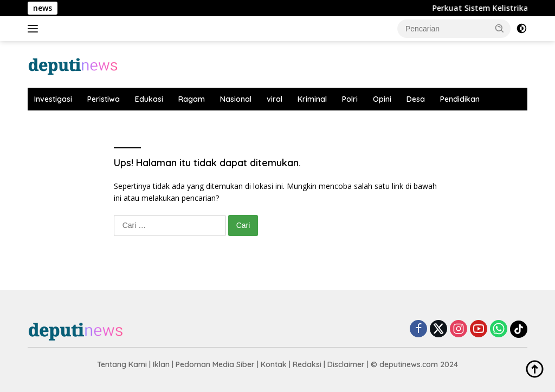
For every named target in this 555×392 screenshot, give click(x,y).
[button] (500, 28)
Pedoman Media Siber (215, 364)
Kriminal (312, 99)
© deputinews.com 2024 (414, 364)
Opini (382, 99)
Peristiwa (104, 99)
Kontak (274, 364)
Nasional (236, 99)
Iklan (161, 364)
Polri (350, 99)
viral (275, 99)
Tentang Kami (122, 364)
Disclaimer (346, 364)
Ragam (192, 99)
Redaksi (307, 364)
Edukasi (149, 99)
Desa (416, 99)
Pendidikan (460, 99)
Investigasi (53, 99)
